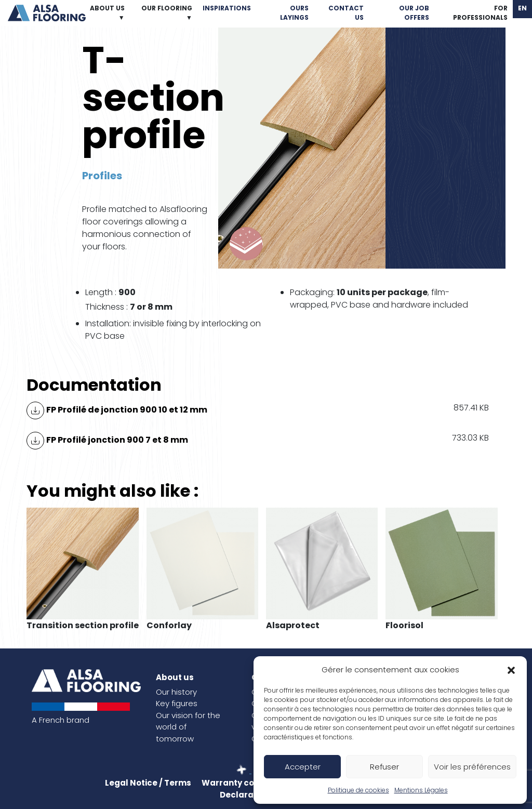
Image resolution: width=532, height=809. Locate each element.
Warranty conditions (245, 783)
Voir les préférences (472, 767)
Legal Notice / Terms (148, 783)
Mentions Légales (421, 790)
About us (175, 677)
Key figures (177, 703)
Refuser (384, 767)
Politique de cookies (358, 790)
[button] (511, 670)
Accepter (303, 767)
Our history (176, 692)
